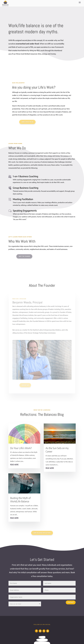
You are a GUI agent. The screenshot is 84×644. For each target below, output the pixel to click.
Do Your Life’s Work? (21, 448)
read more (14, 465)
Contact (71, 602)
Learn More (17, 61)
